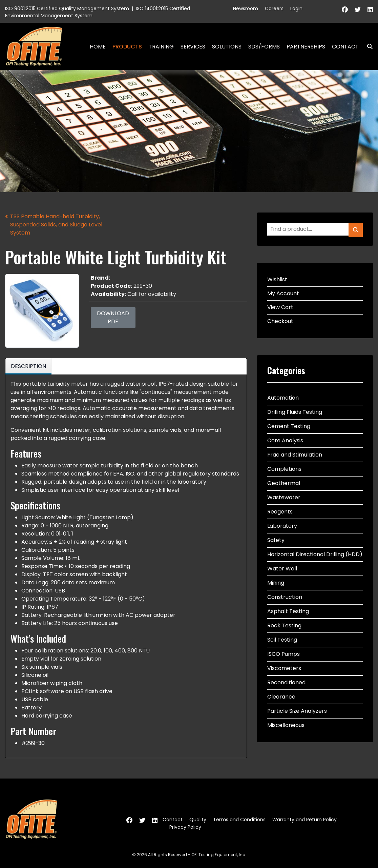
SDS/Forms (264, 47)
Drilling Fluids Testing (295, 412)
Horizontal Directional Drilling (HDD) (315, 554)
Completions (284, 469)
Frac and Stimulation (295, 455)
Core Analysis (285, 440)
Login (296, 8)
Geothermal (284, 483)
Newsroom (246, 8)
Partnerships (306, 47)
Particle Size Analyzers (297, 711)
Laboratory (282, 526)
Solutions (227, 47)
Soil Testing (282, 640)
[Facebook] (345, 10)
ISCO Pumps (283, 654)
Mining (276, 583)
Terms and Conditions (239, 820)
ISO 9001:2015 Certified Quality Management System (67, 8)
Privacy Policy (185, 827)
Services (193, 47)
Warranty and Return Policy (304, 820)
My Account (283, 293)
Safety (276, 540)
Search (367, 47)
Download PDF (113, 317)
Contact (345, 47)
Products (127, 47)
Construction (285, 597)
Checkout (280, 321)
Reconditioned (286, 682)
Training (161, 47)
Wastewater (284, 497)
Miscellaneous (286, 725)
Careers (274, 8)
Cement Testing (289, 426)
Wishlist (277, 279)
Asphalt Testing (288, 611)
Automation (283, 398)
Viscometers (284, 668)
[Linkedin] (370, 10)
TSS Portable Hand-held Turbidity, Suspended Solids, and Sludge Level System (56, 225)
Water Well (282, 569)
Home (98, 47)
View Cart (280, 307)
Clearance (281, 697)
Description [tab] (28, 366)
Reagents (280, 512)
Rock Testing (284, 625)
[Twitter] (358, 10)
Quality (198, 820)
